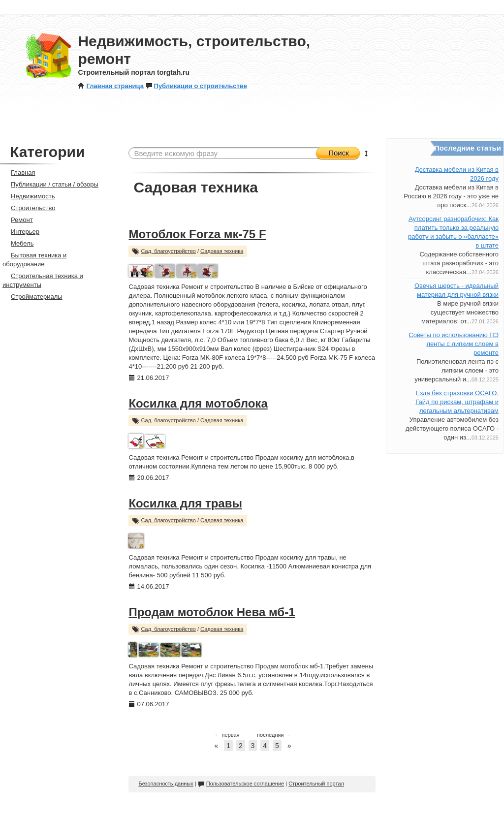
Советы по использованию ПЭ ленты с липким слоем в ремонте (454, 344)
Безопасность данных (166, 784)
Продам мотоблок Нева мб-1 (212, 612)
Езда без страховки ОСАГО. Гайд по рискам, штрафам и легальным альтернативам (457, 402)
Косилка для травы (185, 503)
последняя (274, 735)
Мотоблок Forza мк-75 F (197, 234)
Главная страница (110, 86)
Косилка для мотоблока (198, 403)
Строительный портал (316, 784)
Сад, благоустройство (168, 251)
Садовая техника (222, 251)
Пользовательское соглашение (241, 784)
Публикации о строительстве (196, 86)
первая (227, 735)
